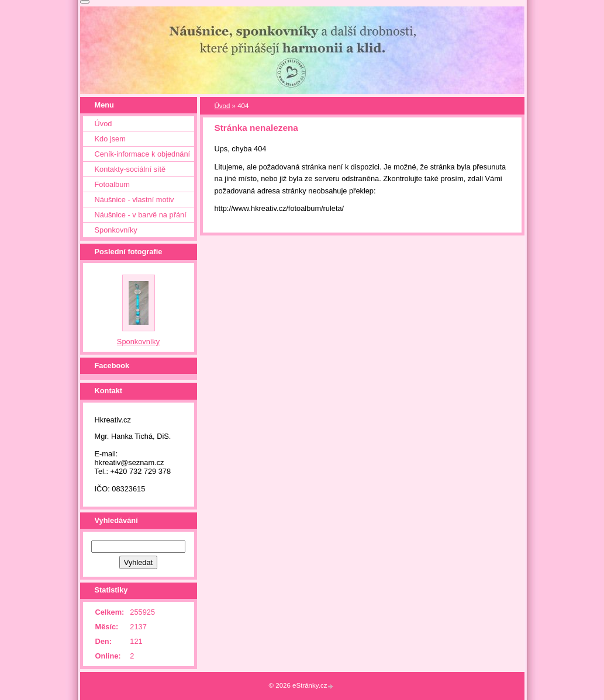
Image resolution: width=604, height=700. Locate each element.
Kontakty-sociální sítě (130, 169)
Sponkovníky (116, 230)
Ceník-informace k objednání (143, 154)
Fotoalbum (112, 184)
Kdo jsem (110, 139)
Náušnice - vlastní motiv (134, 200)
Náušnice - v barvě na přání (141, 215)
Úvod (222, 106)
